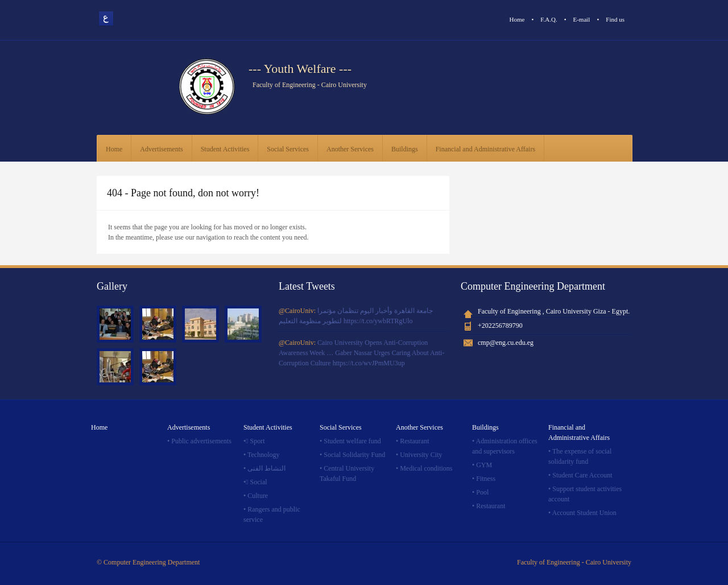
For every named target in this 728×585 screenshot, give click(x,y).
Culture (258, 496)
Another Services (350, 149)
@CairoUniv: (298, 311)
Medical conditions (426, 468)
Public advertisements (201, 441)
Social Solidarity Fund (354, 455)
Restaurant (414, 441)
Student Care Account (582, 475)
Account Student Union (584, 513)
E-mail (581, 19)
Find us (615, 19)
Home (517, 19)
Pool (482, 492)
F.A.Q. (549, 19)
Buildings (405, 149)
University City (421, 455)
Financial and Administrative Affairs (485, 149)
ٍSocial (259, 482)
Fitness (486, 479)
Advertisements (161, 149)
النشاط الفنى (266, 468)
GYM (484, 465)
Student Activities (225, 149)
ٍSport (258, 441)
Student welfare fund (352, 441)
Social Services (288, 149)
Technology (263, 455)
